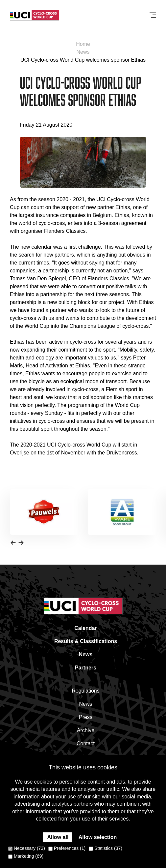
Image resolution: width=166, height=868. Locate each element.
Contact (86, 744)
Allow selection (98, 837)
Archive (86, 730)
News (83, 52)
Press (86, 717)
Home (83, 44)
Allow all (58, 837)
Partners (86, 668)
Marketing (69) (26, 856)
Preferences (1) (67, 848)
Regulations (86, 691)
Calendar (85, 628)
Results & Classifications (86, 641)
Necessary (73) (27, 848)
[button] (13, 542)
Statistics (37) (106, 848)
